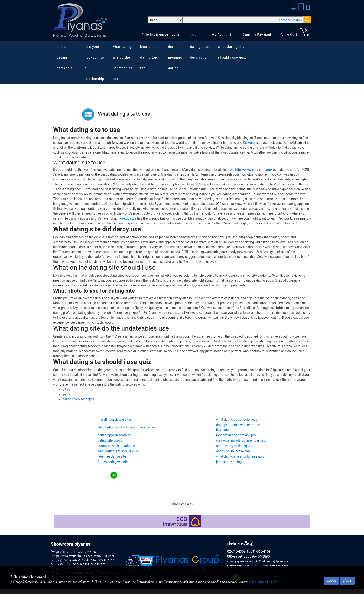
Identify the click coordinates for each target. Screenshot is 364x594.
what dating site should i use (237, 420)
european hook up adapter (116, 446)
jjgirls (66, 394)
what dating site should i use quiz (232, 52)
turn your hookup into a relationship (94, 63)
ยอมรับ (331, 581)
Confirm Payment (257, 35)
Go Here (249, 143)
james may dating (229, 462)
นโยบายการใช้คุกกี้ (263, 582)
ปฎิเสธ (347, 581)
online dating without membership (241, 440)
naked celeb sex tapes (78, 399)
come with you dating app (235, 446)
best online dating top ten (149, 57)
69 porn (68, 389)
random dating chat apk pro (236, 435)
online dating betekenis (65, 57)
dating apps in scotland (114, 435)
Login (195, 35)
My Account (221, 35)
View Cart (289, 35)
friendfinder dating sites (115, 420)
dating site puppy (110, 440)
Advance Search (290, 20)
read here (260, 199)
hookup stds (127, 218)
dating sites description (200, 52)
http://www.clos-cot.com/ (254, 170)
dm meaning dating (175, 57)
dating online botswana (233, 451)
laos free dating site (112, 456)
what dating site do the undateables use (123, 63)
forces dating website (113, 462)
